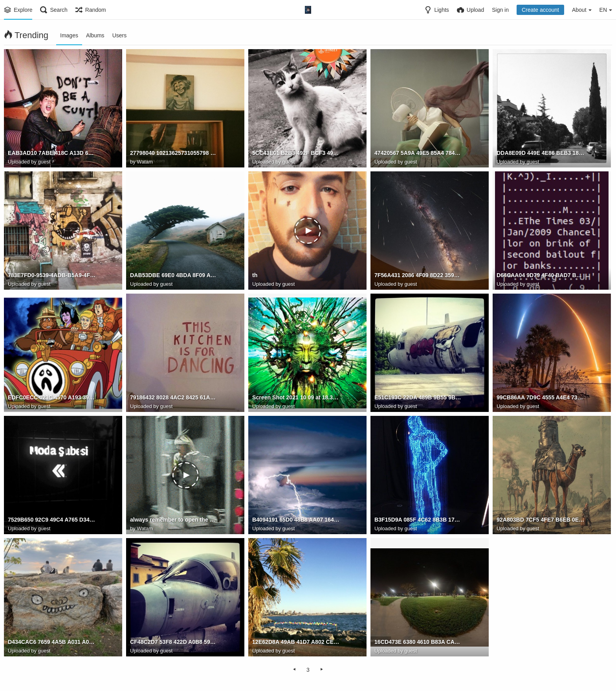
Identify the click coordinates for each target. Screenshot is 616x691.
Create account (540, 10)
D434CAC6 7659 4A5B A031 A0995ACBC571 (52, 642)
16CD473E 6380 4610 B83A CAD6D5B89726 (419, 642)
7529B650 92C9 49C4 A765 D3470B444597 (52, 520)
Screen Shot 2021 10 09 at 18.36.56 (296, 398)
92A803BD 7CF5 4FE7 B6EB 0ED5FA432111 (541, 520)
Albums (95, 35)
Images (69, 35)
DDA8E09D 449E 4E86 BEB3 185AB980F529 (541, 153)
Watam (145, 162)
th (255, 276)
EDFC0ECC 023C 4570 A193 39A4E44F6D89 (52, 398)
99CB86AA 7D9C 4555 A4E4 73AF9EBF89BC (541, 398)
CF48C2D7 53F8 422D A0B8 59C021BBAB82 (174, 642)
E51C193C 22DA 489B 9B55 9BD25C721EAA (419, 398)
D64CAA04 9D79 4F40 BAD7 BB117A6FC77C (541, 276)
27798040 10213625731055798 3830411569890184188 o (174, 153)
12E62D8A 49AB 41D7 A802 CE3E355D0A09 (296, 642)
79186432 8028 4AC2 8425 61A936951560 (174, 398)
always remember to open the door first (174, 520)
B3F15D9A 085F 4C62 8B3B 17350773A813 (419, 520)
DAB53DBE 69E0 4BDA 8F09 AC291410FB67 (174, 276)
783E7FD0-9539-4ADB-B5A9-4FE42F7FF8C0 (52, 276)
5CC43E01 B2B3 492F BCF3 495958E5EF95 (296, 153)
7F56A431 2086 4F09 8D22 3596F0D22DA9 (419, 276)
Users (120, 35)
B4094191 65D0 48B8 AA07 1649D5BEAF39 (296, 520)
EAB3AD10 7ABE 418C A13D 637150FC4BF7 (52, 153)
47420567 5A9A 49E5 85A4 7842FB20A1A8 (419, 153)
